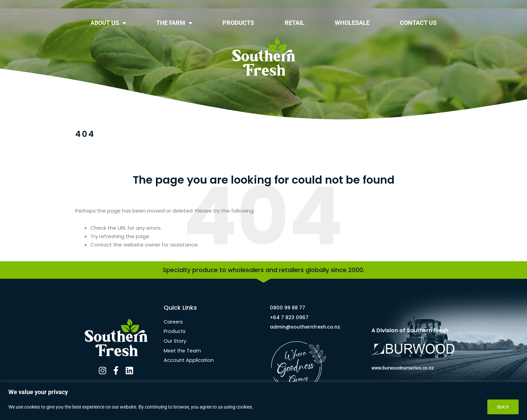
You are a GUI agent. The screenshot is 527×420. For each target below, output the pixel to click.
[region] (263, 401)
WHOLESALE (352, 23)
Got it (503, 407)
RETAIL (295, 23)
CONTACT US (418, 23)
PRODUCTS (238, 23)
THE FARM (174, 23)
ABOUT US (108, 23)
